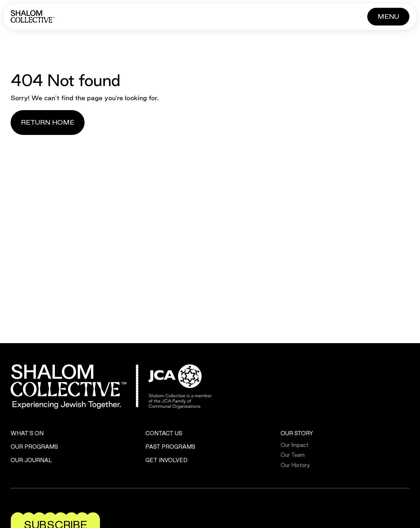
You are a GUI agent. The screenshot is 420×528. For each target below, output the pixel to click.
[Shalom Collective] (33, 16)
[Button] (388, 17)
